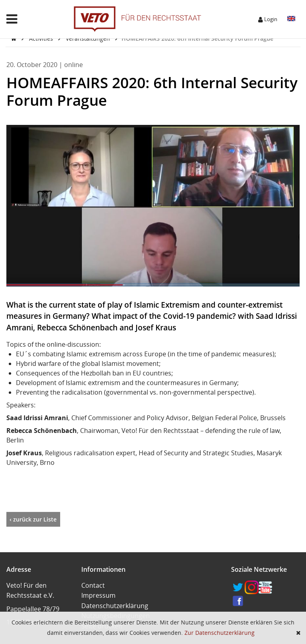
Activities (42, 39)
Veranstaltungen (89, 39)
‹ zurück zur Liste (33, 519)
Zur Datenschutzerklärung (220, 633)
